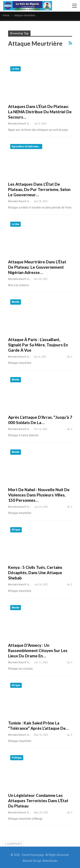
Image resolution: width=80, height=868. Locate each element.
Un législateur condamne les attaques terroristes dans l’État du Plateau (38, 801)
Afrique (16, 530)
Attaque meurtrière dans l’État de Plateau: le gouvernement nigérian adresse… (37, 267)
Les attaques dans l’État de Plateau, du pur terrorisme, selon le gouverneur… (39, 189)
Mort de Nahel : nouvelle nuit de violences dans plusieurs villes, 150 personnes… (39, 495)
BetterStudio (50, 861)
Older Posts (13, 844)
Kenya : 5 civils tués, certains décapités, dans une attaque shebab (35, 573)
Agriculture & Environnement (27, 147)
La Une (15, 69)
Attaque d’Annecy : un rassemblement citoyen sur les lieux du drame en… (38, 650)
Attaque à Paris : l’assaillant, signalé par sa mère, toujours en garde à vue (38, 345)
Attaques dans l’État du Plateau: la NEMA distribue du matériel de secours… (40, 112)
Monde (16, 302)
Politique (17, 758)
